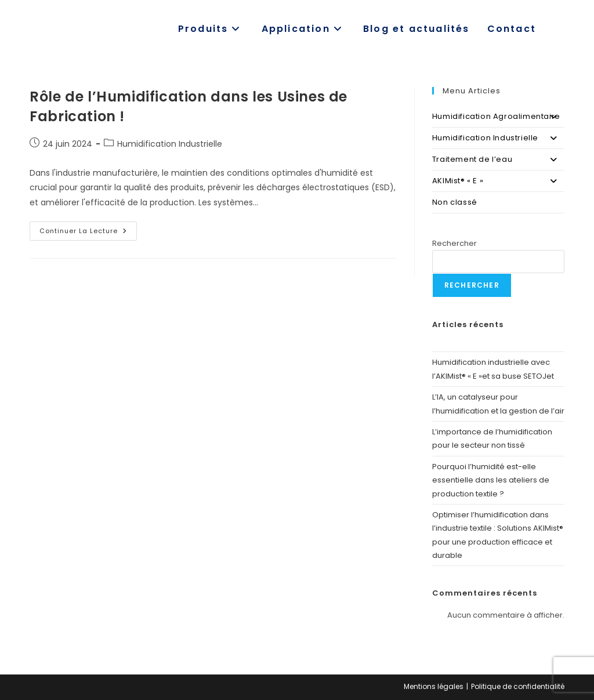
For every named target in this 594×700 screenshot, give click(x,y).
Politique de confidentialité (518, 686)
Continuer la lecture (88, 233)
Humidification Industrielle (170, 144)
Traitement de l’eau (498, 159)
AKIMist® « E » (498, 181)
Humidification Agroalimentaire (498, 117)
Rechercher (454, 243)
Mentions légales (434, 686)
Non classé (455, 202)
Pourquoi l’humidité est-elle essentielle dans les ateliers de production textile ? (491, 480)
